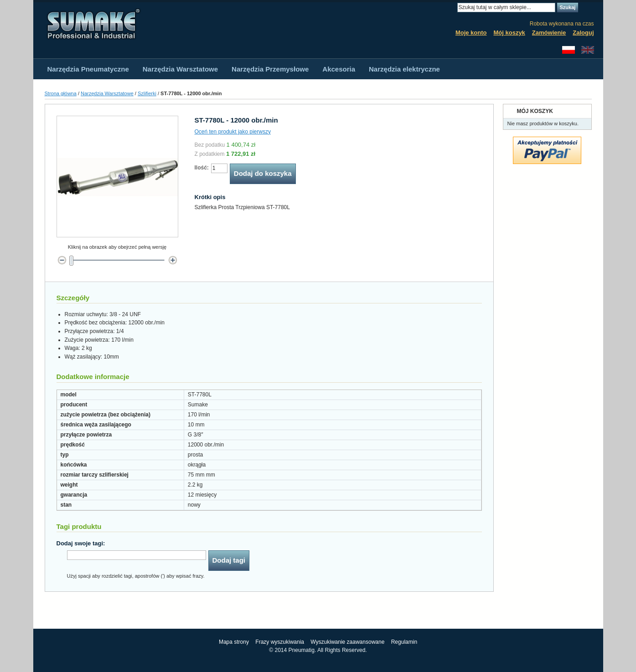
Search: (452, 8)
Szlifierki (147, 93)
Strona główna (61, 93)
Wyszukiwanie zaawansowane (347, 642)
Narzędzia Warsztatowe (107, 93)
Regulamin (404, 642)
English (588, 50)
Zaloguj (583, 33)
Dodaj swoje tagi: (81, 543)
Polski (569, 50)
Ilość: (202, 168)
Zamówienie (549, 33)
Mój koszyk (509, 33)
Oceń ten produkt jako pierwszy (233, 132)
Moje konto (471, 33)
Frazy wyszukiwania (280, 642)
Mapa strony (234, 642)
